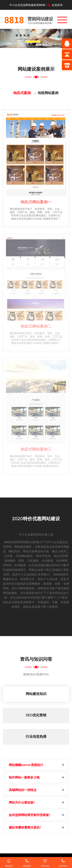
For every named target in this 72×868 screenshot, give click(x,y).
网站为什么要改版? (22, 803)
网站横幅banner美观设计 (26, 766)
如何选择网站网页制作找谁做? (29, 816)
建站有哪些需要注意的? (25, 828)
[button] (5, 38)
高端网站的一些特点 (23, 791)
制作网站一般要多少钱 (24, 778)
